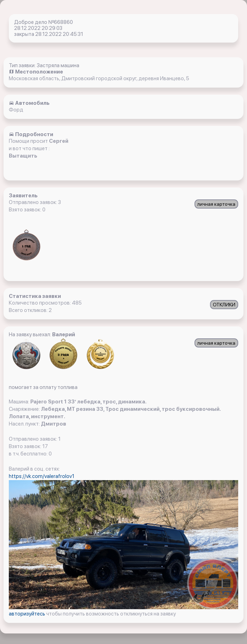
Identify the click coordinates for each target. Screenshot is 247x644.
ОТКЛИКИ (224, 305)
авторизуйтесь (27, 614)
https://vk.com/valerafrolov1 (42, 476)
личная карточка (216, 204)
